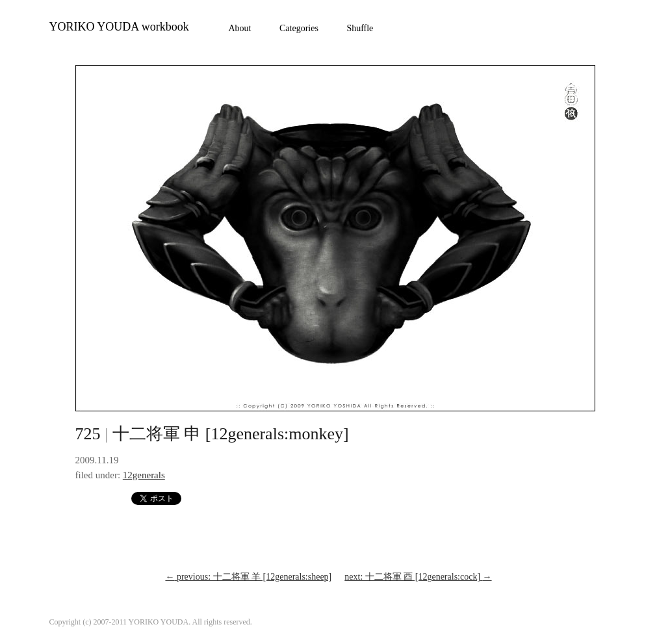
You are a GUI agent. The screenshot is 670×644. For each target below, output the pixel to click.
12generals (144, 475)
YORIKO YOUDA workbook (119, 27)
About (240, 28)
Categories (299, 28)
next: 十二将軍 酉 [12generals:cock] (418, 577)
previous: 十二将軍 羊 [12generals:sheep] (248, 577)
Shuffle (360, 28)
